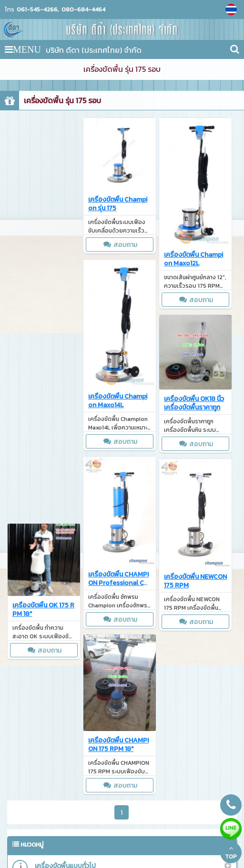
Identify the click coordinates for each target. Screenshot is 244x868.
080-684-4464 (83, 10)
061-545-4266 (37, 10)
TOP (231, 853)
